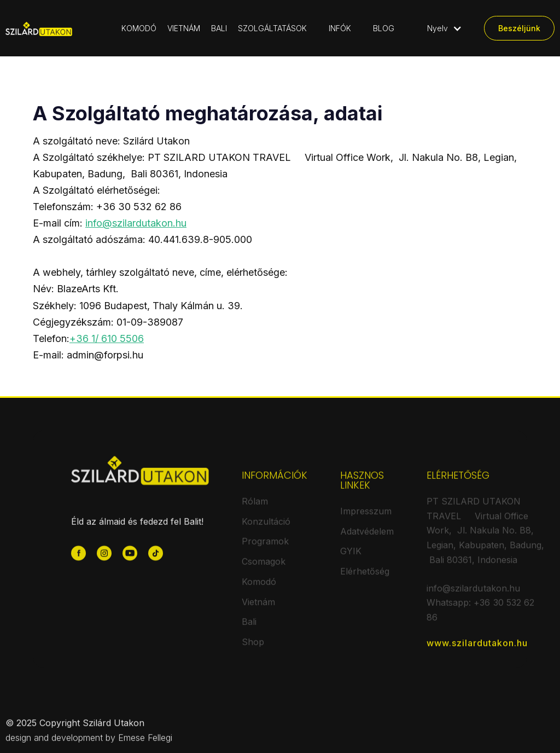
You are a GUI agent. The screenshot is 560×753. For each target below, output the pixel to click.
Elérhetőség (365, 577)
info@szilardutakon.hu (136, 223)
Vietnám (258, 607)
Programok (265, 547)
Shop (253, 647)
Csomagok (264, 567)
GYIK (351, 557)
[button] (278, 28)
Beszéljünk (519, 28)
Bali (249, 627)
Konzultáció (266, 527)
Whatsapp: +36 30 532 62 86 (480, 615)
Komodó (259, 587)
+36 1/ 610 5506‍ (107, 338)
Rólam (255, 507)
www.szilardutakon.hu (477, 648)
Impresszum (366, 517)
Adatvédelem (367, 537)
